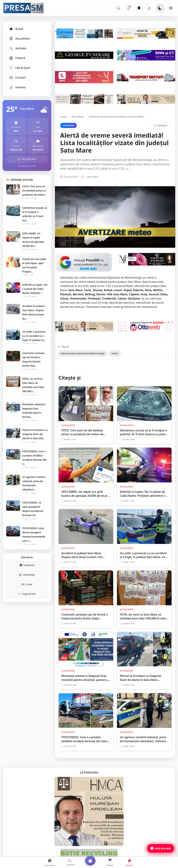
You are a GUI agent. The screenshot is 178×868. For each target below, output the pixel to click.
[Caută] (118, 8)
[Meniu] (171, 8)
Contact (17, 78)
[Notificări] (129, 8)
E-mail (27, 584)
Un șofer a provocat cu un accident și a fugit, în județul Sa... (34, 336)
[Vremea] (149, 8)
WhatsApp (27, 575)
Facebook (27, 565)
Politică (17, 58)
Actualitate (19, 39)
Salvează (160, 125)
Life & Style (20, 68)
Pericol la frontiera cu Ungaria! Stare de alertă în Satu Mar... (35, 434)
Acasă (16, 29)
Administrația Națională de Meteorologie (83, 353)
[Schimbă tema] (160, 8)
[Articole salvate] (139, 8)
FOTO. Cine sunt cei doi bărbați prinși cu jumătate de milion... (35, 191)
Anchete (18, 48)
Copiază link (27, 594)
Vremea (17, 87)
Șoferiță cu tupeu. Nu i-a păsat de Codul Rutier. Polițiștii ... (35, 289)
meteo (115, 353)
